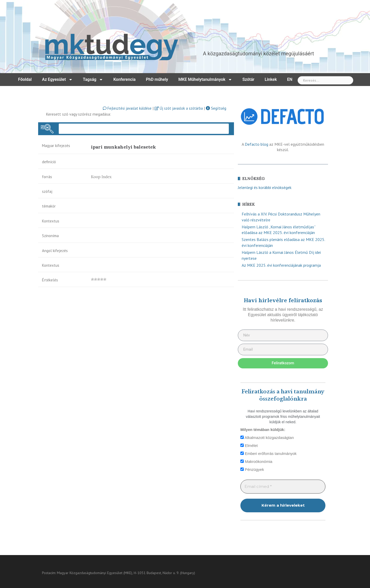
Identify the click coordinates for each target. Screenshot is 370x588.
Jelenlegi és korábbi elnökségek (265, 187)
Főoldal (25, 79)
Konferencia (124, 79)
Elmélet (249, 446)
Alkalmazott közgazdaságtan (267, 438)
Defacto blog (257, 144)
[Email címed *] (283, 487)
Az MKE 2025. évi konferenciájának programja (281, 265)
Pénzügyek (252, 469)
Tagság (93, 80)
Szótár (249, 79)
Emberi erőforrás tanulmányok (268, 453)
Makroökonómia (256, 461)
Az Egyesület (57, 80)
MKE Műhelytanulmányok (205, 80)
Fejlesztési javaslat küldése (127, 108)
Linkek (271, 79)
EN (290, 79)
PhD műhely (157, 79)
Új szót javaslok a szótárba (179, 108)
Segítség (216, 108)
